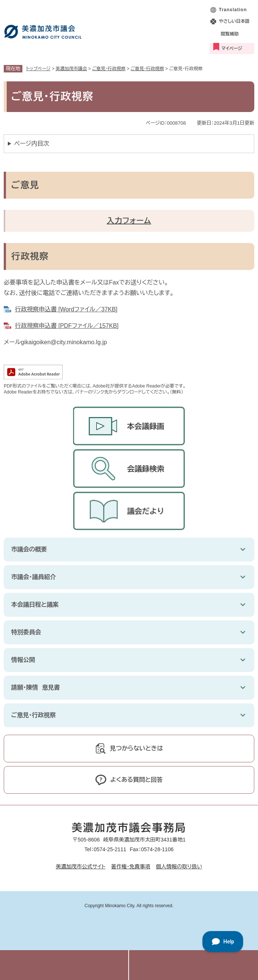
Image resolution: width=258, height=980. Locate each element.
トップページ (38, 69)
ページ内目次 (32, 144)
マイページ (232, 49)
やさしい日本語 (234, 21)
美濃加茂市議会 (71, 69)
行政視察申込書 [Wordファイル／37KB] (66, 309)
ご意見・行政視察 (109, 69)
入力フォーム (129, 221)
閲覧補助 (230, 34)
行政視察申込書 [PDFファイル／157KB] (67, 326)
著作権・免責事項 (131, 867)
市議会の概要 (29, 549)
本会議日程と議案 (35, 605)
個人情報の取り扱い (179, 867)
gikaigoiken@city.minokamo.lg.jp (64, 342)
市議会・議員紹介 (34, 577)
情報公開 (23, 660)
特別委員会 (26, 632)
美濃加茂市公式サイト (81, 867)
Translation (233, 10)
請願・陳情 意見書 (36, 687)
